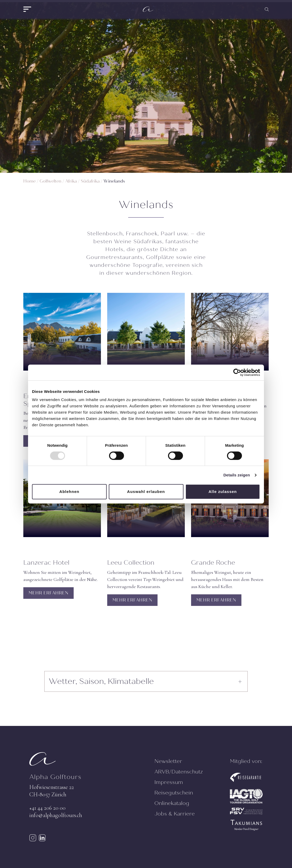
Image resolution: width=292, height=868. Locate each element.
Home (29, 181)
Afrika (71, 181)
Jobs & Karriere (175, 814)
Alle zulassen (223, 492)
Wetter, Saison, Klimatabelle (101, 681)
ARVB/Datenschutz (179, 772)
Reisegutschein (174, 793)
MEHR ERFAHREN (48, 593)
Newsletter (168, 761)
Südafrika (90, 181)
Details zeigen (237, 475)
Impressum (169, 782)
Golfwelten (50, 181)
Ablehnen (69, 492)
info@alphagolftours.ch (56, 815)
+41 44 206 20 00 (47, 808)
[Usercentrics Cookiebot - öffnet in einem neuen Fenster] (237, 372)
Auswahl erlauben (146, 492)
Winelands (114, 181)
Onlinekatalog (172, 803)
